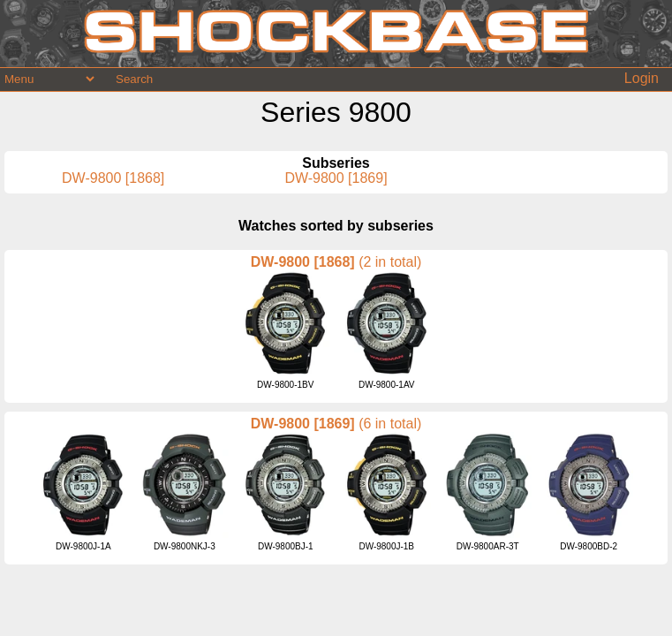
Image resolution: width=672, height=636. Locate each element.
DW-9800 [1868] (113, 178)
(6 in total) (390, 424)
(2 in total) (390, 262)
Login (642, 78)
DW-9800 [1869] (336, 178)
